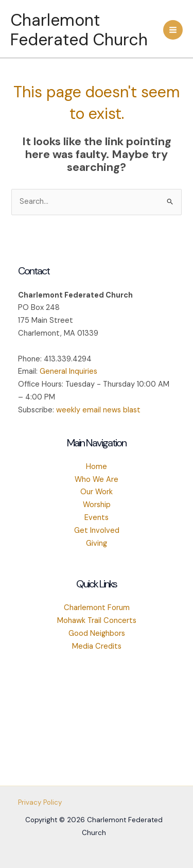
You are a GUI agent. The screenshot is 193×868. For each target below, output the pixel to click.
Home (97, 467)
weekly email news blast (98, 410)
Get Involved (97, 531)
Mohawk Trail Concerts (97, 621)
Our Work (97, 492)
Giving (97, 543)
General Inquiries (68, 371)
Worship (97, 505)
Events (97, 518)
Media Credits (97, 646)
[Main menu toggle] (173, 30)
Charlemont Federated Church (79, 30)
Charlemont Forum (97, 608)
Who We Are (97, 480)
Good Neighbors (97, 633)
